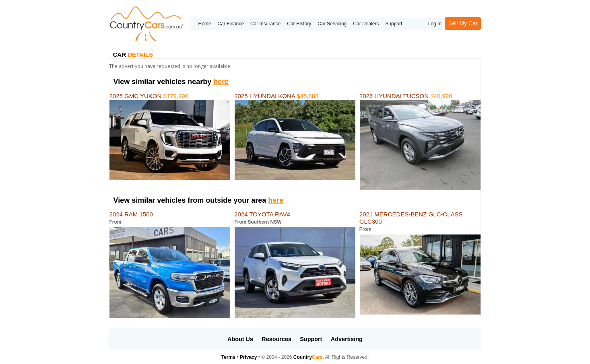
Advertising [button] (347, 339)
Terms (228, 357)
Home (204, 24)
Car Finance (231, 24)
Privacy (249, 357)
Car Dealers (366, 24)
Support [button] (311, 339)
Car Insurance (265, 24)
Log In (435, 24)
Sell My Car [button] (463, 23)
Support (394, 24)
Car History (299, 24)
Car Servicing (332, 24)
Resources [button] (276, 339)
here (221, 82)
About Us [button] (240, 339)
